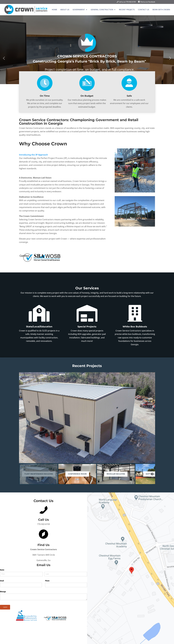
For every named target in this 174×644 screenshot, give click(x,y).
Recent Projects (127, 10)
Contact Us (144, 10)
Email (2, 581)
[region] (87, 58)
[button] (4, 58)
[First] (21, 574)
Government (79, 10)
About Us (65, 10)
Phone (47, 581)
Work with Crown (161, 10)
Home (54, 10)
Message (3, 592)
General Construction (102, 10)
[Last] (66, 574)
